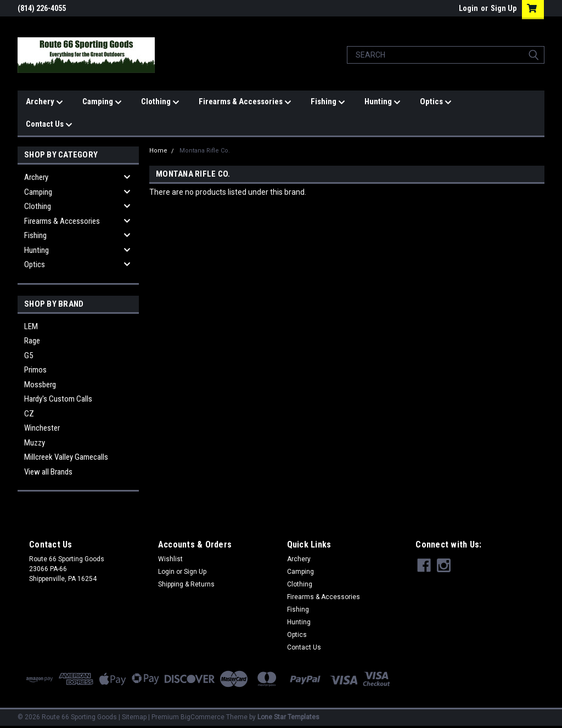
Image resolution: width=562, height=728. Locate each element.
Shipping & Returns (186, 584)
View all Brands (48, 472)
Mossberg (40, 385)
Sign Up (504, 8)
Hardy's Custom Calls (58, 399)
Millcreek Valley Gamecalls (66, 457)
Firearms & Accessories (245, 102)
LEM (31, 326)
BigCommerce (203, 717)
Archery (44, 102)
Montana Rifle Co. (205, 151)
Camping (102, 102)
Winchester (42, 428)
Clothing (160, 102)
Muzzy (35, 443)
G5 (29, 355)
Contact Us (49, 125)
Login (468, 8)
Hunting (383, 102)
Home (158, 151)
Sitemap (134, 717)
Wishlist (170, 559)
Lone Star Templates (288, 717)
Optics (436, 102)
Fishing (328, 102)
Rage (32, 341)
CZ (29, 414)
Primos (35, 370)
